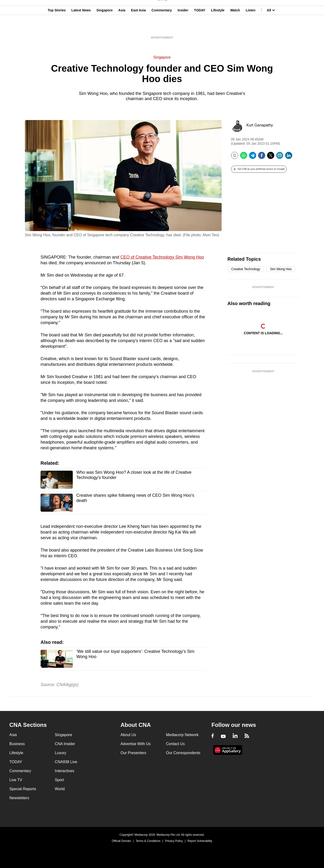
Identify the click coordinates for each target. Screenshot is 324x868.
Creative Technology (246, 269)
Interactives (64, 771)
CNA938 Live (66, 762)
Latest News (81, 27)
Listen (251, 27)
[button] (259, 169)
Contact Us (175, 744)
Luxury (60, 753)
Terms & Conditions (148, 841)
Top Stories (57, 27)
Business (17, 744)
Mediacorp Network (182, 735)
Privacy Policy (174, 841)
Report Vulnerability (200, 841)
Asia (122, 27)
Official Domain (121, 841)
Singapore (105, 27)
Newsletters (19, 798)
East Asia (139, 27)
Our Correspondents (183, 753)
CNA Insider (65, 744)
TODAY (200, 27)
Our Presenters (133, 753)
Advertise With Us (135, 744)
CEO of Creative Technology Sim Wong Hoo (162, 257)
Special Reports (23, 789)
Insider (183, 27)
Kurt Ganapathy (260, 125)
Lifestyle (218, 27)
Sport (59, 780)
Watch (235, 27)
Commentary (162, 27)
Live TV (16, 780)
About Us (128, 735)
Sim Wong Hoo (281, 269)
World (60, 789)
